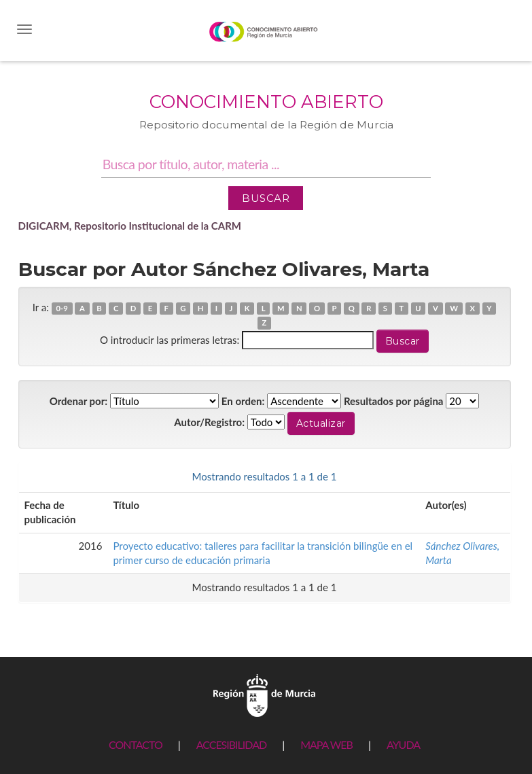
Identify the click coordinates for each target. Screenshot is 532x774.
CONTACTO (136, 744)
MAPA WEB (326, 744)
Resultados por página (394, 401)
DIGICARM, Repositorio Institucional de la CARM (130, 226)
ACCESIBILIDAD (231, 744)
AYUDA (403, 744)
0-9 (62, 308)
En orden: (243, 401)
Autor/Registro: (209, 422)
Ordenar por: (79, 401)
